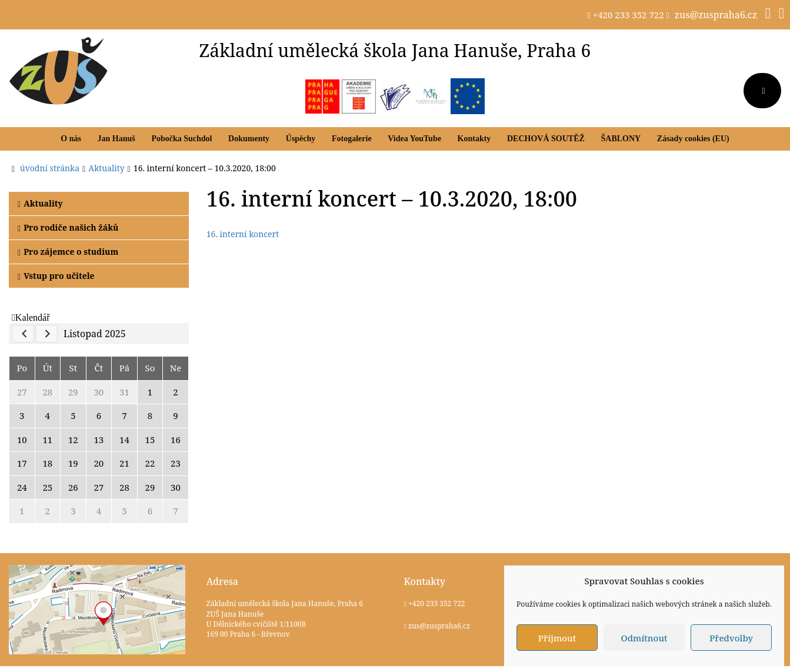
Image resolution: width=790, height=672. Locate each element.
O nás (71, 139)
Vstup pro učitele (56, 276)
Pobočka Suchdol (181, 139)
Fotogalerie (352, 139)
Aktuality (40, 203)
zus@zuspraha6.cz (716, 15)
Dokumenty (249, 139)
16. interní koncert (243, 234)
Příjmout (557, 638)
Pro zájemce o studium (68, 252)
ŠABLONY (621, 139)
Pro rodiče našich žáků (68, 227)
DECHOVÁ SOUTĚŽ (546, 139)
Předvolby (731, 638)
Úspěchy (301, 139)
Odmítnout (644, 638)
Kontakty (474, 139)
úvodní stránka (50, 168)
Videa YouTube (414, 139)
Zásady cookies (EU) (693, 139)
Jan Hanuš (116, 139)
